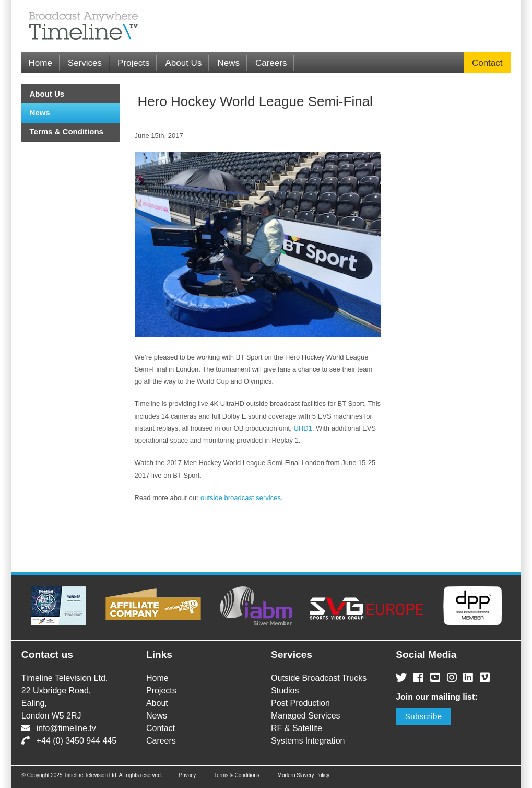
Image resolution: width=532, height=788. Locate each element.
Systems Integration (308, 741)
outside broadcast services (241, 498)
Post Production (300, 703)
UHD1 (303, 428)
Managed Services (306, 716)
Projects (133, 63)
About (157, 703)
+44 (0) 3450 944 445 (69, 741)
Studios (285, 691)
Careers (271, 63)
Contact (487, 63)
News (228, 63)
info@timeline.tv (59, 728)
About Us (183, 63)
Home (40, 63)
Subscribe (424, 716)
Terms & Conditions (67, 131)
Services (85, 63)
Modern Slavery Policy (304, 775)
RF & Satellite (297, 728)
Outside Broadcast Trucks (319, 678)
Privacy (187, 775)
